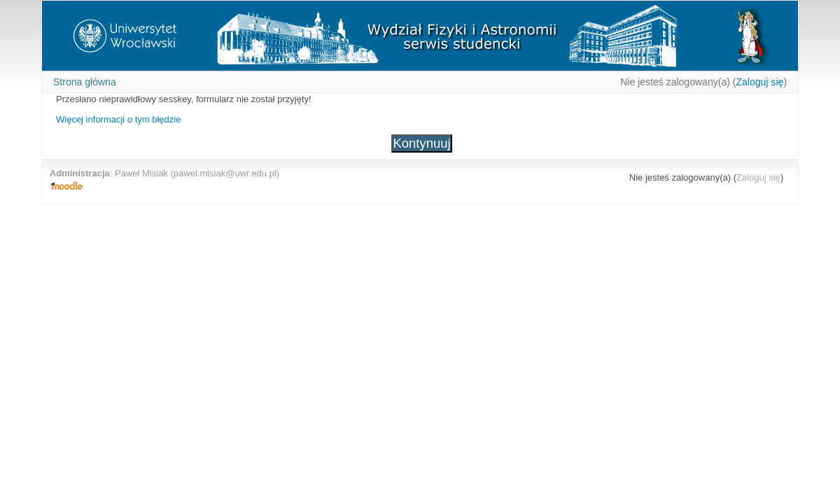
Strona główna (85, 82)
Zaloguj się (759, 82)
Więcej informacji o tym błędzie (118, 119)
